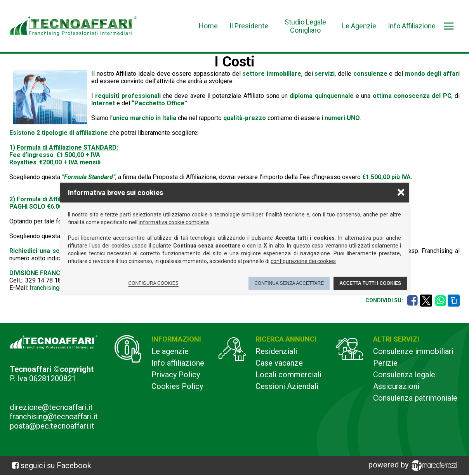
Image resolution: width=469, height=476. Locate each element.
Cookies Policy (177, 386)
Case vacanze (279, 363)
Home (208, 26)
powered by (414, 466)
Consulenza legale (404, 375)
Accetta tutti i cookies (370, 283)
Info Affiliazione (412, 26)
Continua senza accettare (289, 283)
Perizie (385, 363)
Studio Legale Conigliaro (305, 26)
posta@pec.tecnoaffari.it (52, 426)
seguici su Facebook (56, 466)
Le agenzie (170, 351)
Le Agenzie (359, 26)
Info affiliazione (178, 363)
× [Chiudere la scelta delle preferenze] (401, 192)
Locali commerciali (288, 375)
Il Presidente (249, 26)
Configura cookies (153, 283)
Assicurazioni (396, 386)
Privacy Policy (176, 375)
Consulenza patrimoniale (415, 398)
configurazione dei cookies (303, 261)
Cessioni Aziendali (287, 386)
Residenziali (276, 351)
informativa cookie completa (174, 222)
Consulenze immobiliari (413, 351)
